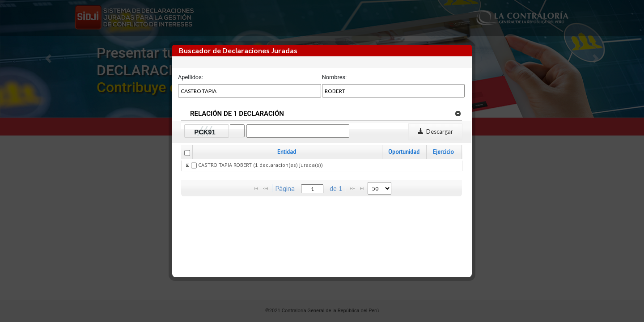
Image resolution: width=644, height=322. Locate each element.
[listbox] (379, 188)
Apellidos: (191, 77)
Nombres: (335, 77)
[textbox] (312, 189)
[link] (458, 113)
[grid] (322, 166)
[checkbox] (187, 153)
